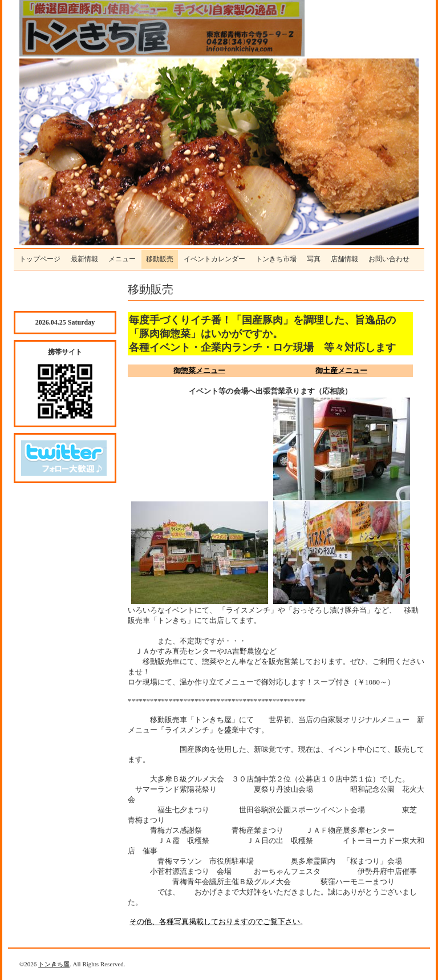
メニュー (122, 259)
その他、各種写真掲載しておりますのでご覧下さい (215, 922)
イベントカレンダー (214, 259)
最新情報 (84, 259)
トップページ (40, 259)
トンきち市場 (276, 259)
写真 (314, 259)
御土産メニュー (341, 370)
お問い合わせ (389, 259)
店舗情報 (344, 259)
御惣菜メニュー (199, 370)
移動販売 (160, 259)
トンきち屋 (54, 964)
